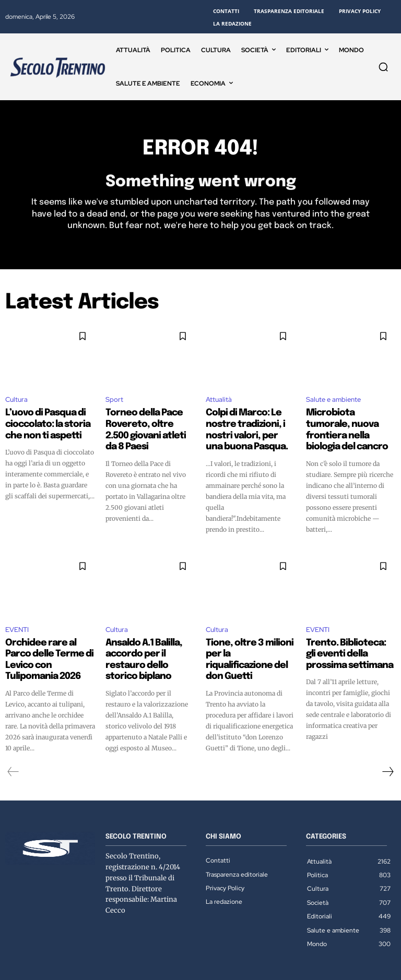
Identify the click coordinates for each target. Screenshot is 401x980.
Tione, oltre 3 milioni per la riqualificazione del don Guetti (248, 637)
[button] (383, 67)
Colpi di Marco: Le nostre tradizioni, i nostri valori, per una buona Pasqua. (250, 424)
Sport (114, 402)
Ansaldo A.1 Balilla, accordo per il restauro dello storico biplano (147, 637)
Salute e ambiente (333, 402)
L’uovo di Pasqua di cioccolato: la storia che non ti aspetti (49, 424)
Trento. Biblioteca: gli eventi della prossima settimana (344, 637)
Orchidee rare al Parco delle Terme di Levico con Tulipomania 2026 (46, 637)
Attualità (219, 402)
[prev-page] (13, 740)
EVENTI (17, 614)
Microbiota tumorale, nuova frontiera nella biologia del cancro (344, 424)
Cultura (16, 402)
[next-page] (387, 740)
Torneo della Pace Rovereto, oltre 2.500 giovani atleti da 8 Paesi (148, 424)
